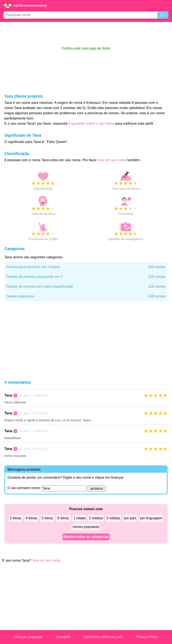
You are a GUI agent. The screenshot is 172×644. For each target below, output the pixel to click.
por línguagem (151, 518)
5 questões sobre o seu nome (91, 124)
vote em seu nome (112, 160)
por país (130, 518)
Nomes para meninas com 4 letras (86, 267)
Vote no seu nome (46, 560)
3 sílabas (113, 518)
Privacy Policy (147, 637)
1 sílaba (79, 518)
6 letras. (64, 518)
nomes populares (86, 527)
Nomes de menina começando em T (86, 277)
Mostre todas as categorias (86, 537)
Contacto (63, 637)
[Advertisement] (86, 34)
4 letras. (32, 518)
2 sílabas (96, 518)
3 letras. (16, 518)
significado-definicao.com (103, 637)
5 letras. (48, 518)
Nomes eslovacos (86, 296)
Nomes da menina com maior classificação (86, 287)
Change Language (28, 637)
